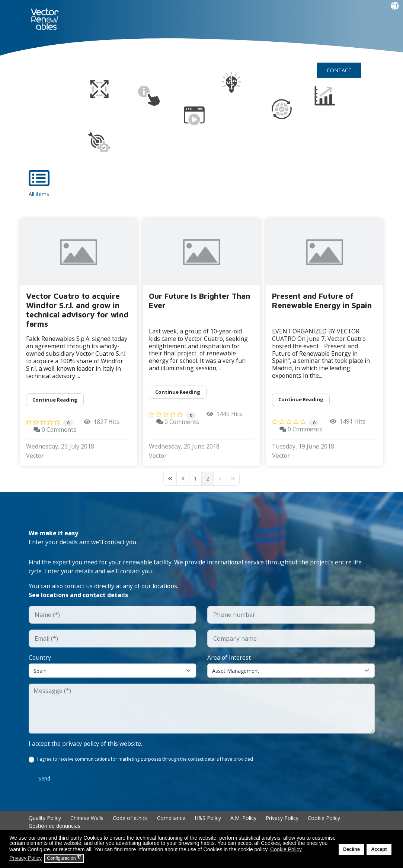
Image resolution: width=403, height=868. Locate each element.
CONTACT (339, 70)
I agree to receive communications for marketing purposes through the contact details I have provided (145, 761)
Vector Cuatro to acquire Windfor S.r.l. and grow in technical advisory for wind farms (77, 310)
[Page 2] (208, 479)
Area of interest (229, 659)
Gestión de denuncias (55, 827)
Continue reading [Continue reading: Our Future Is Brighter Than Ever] (178, 392)
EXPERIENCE (158, 51)
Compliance (171, 819)
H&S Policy (208, 819)
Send (44, 780)
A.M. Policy (243, 819)
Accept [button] (379, 849)
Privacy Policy (282, 819)
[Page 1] (195, 479)
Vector (35, 457)
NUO (74, 51)
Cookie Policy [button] (286, 849)
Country (40, 659)
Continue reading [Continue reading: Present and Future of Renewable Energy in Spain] (301, 399)
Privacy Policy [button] (25, 858)
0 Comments (59, 431)
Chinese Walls (87, 819)
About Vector (110, 51)
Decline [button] (351, 849)
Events (45, 89)
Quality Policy (45, 819)
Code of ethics (130, 819)
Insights (238, 51)
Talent (194, 51)
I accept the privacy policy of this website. (86, 745)
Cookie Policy (324, 819)
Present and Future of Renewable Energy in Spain (322, 300)
